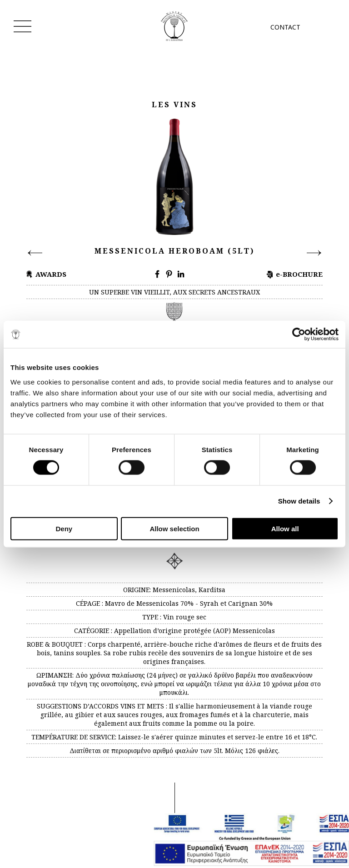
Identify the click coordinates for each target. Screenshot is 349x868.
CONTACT (285, 27)
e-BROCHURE (299, 274)
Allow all (285, 528)
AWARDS (51, 274)
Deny (64, 528)
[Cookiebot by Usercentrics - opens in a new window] (299, 334)
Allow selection (174, 528)
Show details (299, 501)
